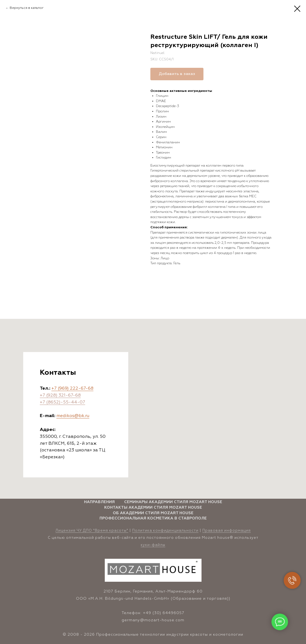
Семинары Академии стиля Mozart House (173, 502)
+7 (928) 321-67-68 (60, 395)
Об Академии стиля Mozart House (153, 513)
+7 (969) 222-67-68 (72, 389)
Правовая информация (227, 531)
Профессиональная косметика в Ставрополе (153, 518)
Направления (99, 502)
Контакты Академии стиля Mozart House (153, 508)
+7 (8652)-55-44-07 (62, 402)
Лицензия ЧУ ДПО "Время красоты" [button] (92, 531)
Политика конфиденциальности (165, 531)
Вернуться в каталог (27, 8)
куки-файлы (153, 545)
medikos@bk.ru (73, 416)
